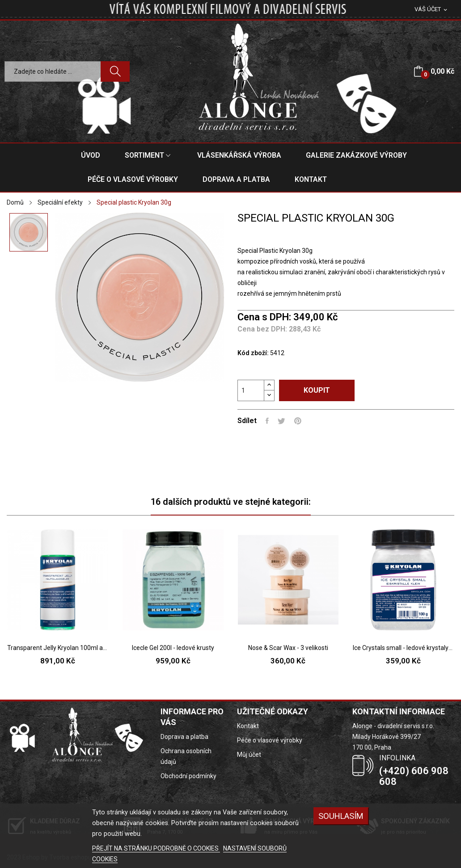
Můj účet (249, 755)
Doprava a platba (184, 737)
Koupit (317, 390)
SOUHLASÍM (341, 816)
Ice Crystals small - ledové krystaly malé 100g (403, 648)
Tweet (281, 421)
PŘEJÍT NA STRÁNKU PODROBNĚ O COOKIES (156, 848)
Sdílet (267, 421)
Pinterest (298, 421)
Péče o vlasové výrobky (270, 740)
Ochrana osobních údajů (186, 756)
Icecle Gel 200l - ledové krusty (173, 648)
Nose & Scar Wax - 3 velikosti (288, 648)
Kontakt (248, 726)
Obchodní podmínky (188, 776)
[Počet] (251, 390)
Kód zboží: (253, 353)
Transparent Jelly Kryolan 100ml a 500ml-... (58, 648)
